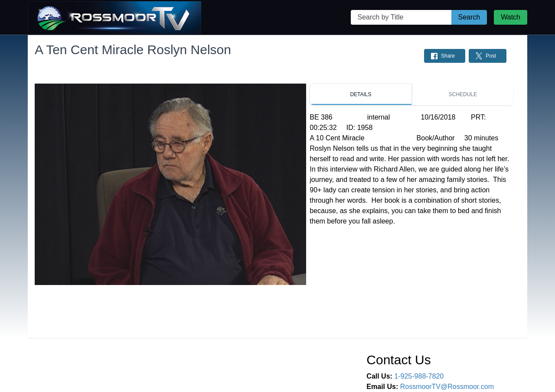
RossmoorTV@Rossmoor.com (447, 387)
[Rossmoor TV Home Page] (114, 18)
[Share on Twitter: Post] (488, 56)
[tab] (361, 94)
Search (469, 17)
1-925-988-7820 (419, 376)
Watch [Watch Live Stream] (511, 17)
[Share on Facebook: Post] (445, 56)
